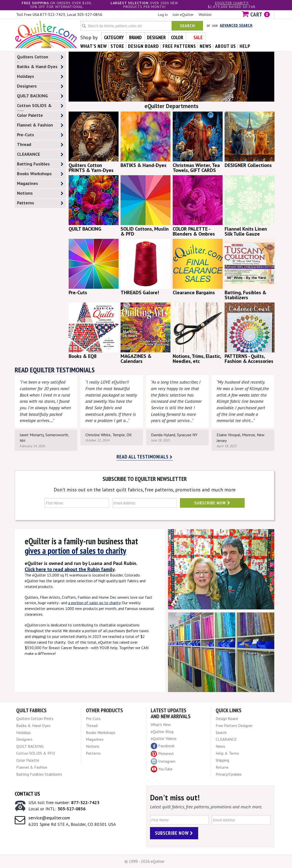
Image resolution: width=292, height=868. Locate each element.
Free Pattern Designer (234, 725)
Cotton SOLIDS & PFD (40, 107)
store (117, 46)
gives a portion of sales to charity (75, 551)
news (206, 46)
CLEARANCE (40, 154)
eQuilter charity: (232, 3)
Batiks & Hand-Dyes (40, 67)
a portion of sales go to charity (94, 603)
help (245, 46)
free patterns (179, 46)
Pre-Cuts (40, 135)
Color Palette (40, 115)
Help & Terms (227, 753)
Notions (40, 193)
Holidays (40, 76)
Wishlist (205, 14)
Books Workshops (40, 174)
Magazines (40, 184)
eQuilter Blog (162, 731)
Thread (40, 145)
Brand (135, 37)
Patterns (40, 203)
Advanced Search (236, 25)
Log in (163, 14)
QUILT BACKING (40, 96)
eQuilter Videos (164, 738)
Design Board (227, 719)
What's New (161, 724)
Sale (198, 37)
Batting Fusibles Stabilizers (40, 165)
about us (225, 46)
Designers (40, 86)
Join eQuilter (183, 14)
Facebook (163, 746)
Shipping (222, 760)
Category (114, 37)
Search (187, 26)
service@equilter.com (49, 818)
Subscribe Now (212, 503)
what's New (94, 46)
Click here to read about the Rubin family (70, 569)
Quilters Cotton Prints (40, 58)
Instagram (163, 761)
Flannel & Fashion (40, 125)
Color (177, 37)
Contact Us (27, 794)
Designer (156, 37)
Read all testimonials (145, 457)
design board (144, 46)
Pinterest (162, 753)
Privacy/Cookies (229, 774)
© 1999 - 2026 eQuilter (145, 861)
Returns (222, 767)
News (220, 746)
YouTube (162, 769)
